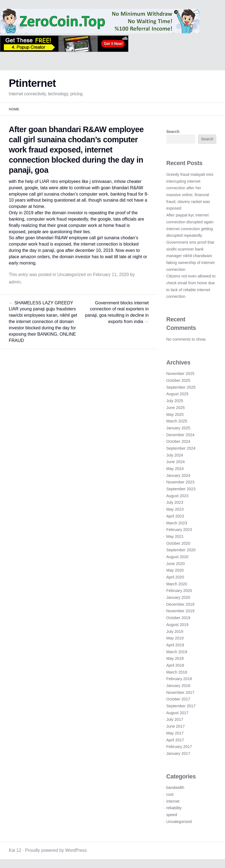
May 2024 (175, 469)
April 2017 (175, 740)
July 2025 (175, 401)
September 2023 (181, 489)
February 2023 (179, 530)
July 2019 (175, 631)
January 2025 (178, 428)
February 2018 (179, 679)
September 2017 (181, 706)
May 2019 (175, 638)
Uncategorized (71, 275)
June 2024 (175, 462)
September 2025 (181, 387)
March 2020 (177, 584)
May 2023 (175, 509)
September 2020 (181, 550)
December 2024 (180, 435)
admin (15, 282)
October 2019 (178, 618)
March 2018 (177, 672)
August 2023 (177, 496)
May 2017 (175, 733)
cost (170, 794)
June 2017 (175, 726)
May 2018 (175, 658)
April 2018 (175, 665)
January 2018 (178, 686)
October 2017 (178, 699)
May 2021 (175, 536)
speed (172, 815)
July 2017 (175, 719)
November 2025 (180, 374)
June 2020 (175, 564)
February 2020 (179, 591)
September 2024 (181, 448)
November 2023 (180, 482)
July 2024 (175, 455)
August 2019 (177, 625)
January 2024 (178, 475)
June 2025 (175, 408)
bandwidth (175, 788)
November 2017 (180, 692)
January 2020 (178, 597)
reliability (174, 808)
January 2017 (178, 753)
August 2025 (177, 394)
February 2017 (179, 747)
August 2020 (177, 557)
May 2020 (175, 570)
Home (14, 109)
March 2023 (177, 523)
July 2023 (175, 502)
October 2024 (178, 441)
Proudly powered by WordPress (56, 850)
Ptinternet (32, 83)
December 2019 (180, 604)
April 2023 (175, 516)
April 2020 (175, 577)
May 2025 (175, 414)
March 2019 (177, 652)
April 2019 (175, 645)
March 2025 (177, 421)
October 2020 (178, 543)
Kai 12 (15, 850)
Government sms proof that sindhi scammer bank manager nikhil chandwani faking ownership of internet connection (190, 256)
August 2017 (177, 713)
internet (173, 801)
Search (173, 132)
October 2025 (178, 380)
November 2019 (180, 611)
